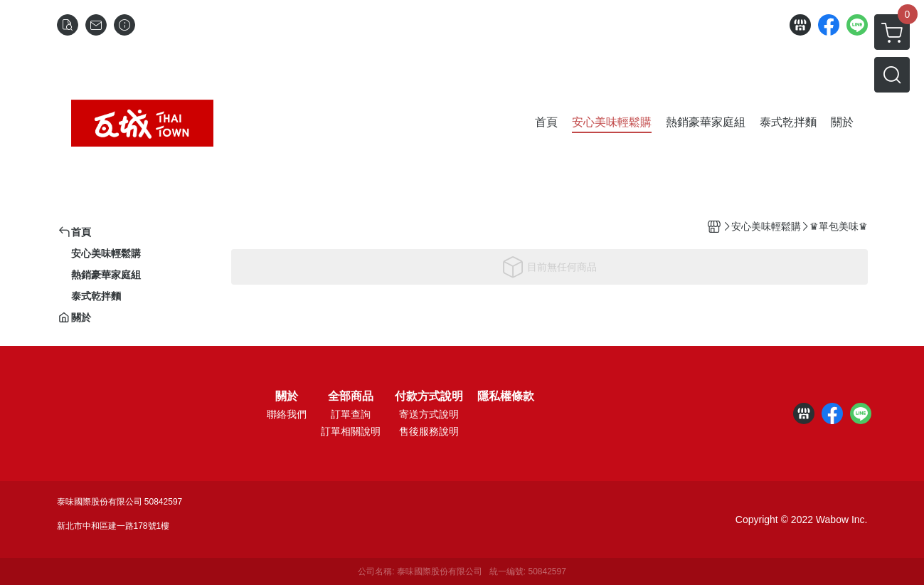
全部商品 (351, 396)
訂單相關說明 (351, 431)
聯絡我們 (287, 414)
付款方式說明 (429, 396)
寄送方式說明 (429, 414)
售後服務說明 (429, 431)
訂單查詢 (351, 414)
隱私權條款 (506, 396)
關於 (287, 396)
